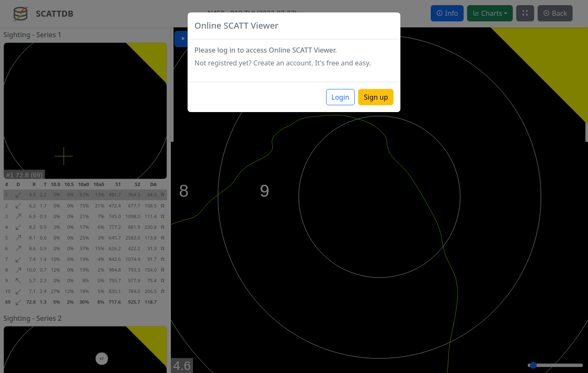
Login (341, 97)
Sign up (376, 97)
